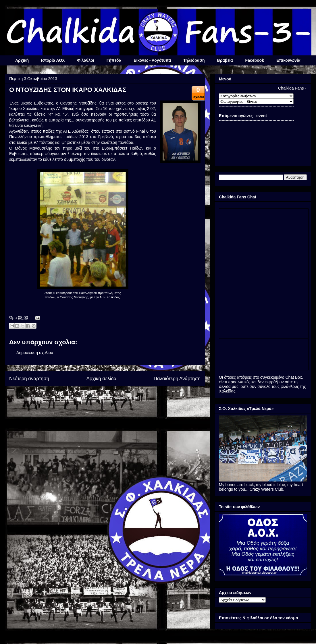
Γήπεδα (114, 60)
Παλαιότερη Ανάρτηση (177, 379)
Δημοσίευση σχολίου (35, 353)
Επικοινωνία (288, 60)
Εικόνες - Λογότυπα (152, 60)
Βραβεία (225, 60)
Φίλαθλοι (85, 60)
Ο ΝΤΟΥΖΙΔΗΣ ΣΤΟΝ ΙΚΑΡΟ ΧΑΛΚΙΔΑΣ (68, 90)
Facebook (255, 60)
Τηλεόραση (194, 60)
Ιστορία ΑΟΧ (53, 60)
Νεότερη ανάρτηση (29, 379)
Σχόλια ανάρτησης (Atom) (117, 398)
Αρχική (22, 60)
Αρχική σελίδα (102, 379)
